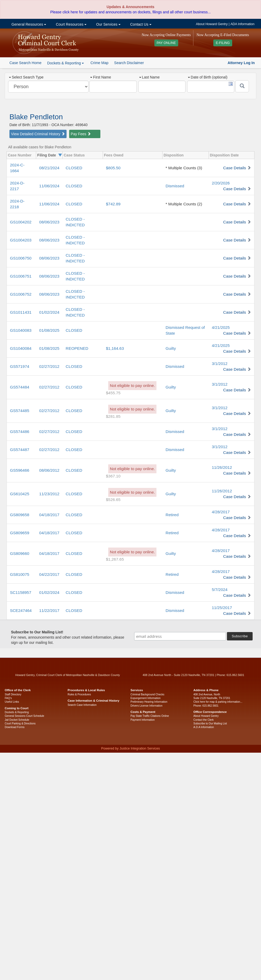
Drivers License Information (146, 706)
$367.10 (113, 476)
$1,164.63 (115, 348)
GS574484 (20, 387)
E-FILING (223, 43)
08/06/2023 (49, 222)
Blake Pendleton (36, 117)
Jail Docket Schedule (17, 720)
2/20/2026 (221, 183)
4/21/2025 (221, 327)
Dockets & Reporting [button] (66, 63)
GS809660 (20, 553)
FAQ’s (8, 698)
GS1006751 (21, 276)
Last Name (149, 77)
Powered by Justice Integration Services (130, 748)
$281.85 (113, 416)
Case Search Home (25, 63)
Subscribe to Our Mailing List (210, 723)
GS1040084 (21, 348)
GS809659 (20, 533)
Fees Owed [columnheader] (114, 155)
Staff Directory (13, 694)
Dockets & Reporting (17, 712)
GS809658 (20, 515)
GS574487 (20, 450)
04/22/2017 (49, 574)
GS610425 (20, 494)
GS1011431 (21, 312)
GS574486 (20, 432)
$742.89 (113, 204)
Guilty (171, 348)
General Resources (28, 24)
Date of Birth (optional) (208, 77)
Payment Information (143, 720)
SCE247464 (21, 610)
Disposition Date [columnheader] (224, 155)
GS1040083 (21, 330)
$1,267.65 (115, 559)
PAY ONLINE (166, 43)
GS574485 (20, 411)
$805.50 (113, 168)
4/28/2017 (221, 512)
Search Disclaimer (129, 63)
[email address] (180, 636)
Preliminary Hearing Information (149, 702)
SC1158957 (21, 592)
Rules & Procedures (79, 694)
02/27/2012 (49, 366)
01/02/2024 (49, 312)
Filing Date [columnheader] (47, 155)
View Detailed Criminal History (38, 134)
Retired (172, 515)
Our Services (108, 24)
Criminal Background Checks (147, 694)
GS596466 (20, 470)
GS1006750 (21, 258)
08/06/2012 (49, 470)
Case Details (235, 168)
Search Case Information (82, 705)
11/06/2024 (49, 186)
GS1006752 (21, 294)
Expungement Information (146, 698)
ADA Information (242, 24)
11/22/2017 (49, 610)
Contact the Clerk (203, 720)
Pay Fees (81, 134)
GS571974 (20, 366)
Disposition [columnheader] (173, 155)
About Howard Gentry (212, 24)
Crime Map (99, 63)
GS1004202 (21, 222)
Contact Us (140, 24)
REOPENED (77, 348)
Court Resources (71, 24)
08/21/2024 (49, 168)
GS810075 (20, 574)
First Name (100, 77)
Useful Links (12, 702)
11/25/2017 (222, 608)
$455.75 (113, 393)
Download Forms (15, 727)
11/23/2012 (49, 494)
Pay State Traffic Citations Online (150, 716)
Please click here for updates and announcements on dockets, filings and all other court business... (130, 12)
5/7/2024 (220, 590)
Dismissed (175, 186)
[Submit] (242, 86)
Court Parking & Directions (20, 723)
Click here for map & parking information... (218, 702)
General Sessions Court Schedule (25, 716)
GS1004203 (21, 240)
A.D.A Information (204, 727)
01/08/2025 (49, 330)
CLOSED (74, 168)
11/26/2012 (222, 467)
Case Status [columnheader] (74, 155)
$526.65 (113, 500)
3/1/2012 (220, 364)
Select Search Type (26, 77)
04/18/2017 (49, 515)
